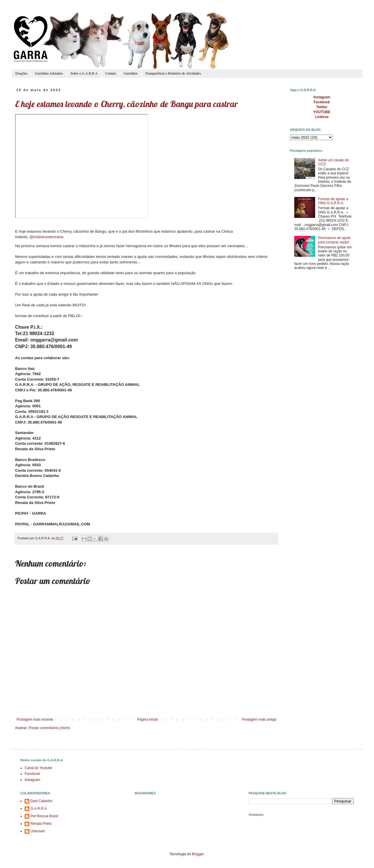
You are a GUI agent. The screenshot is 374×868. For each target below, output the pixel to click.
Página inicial (147, 719)
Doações (21, 73)
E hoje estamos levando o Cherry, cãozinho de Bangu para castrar (126, 104)
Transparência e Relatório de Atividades (173, 73)
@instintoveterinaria (47, 237)
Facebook (32, 774)
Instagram (32, 780)
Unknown (38, 831)
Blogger (198, 854)
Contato (111, 73)
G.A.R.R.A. (39, 809)
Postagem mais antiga (259, 719)
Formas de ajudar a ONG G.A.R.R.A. (333, 201)
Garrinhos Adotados (49, 73)
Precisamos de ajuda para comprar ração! (334, 240)
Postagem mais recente (35, 719)
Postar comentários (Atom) (49, 728)
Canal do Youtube (38, 768)
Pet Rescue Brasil (44, 816)
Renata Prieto (41, 824)
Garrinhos (131, 73)
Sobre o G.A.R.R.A (84, 73)
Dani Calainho (41, 801)
